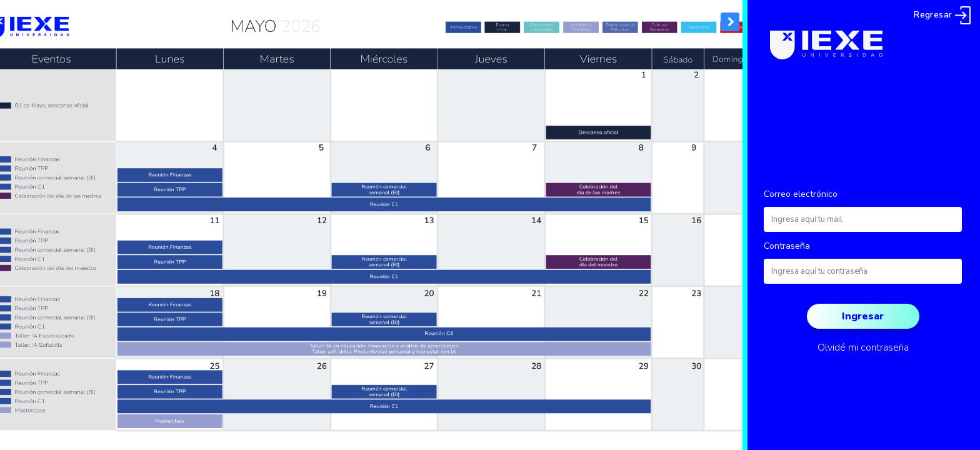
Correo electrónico (801, 194)
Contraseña (787, 246)
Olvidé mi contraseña (863, 347)
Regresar (942, 15)
